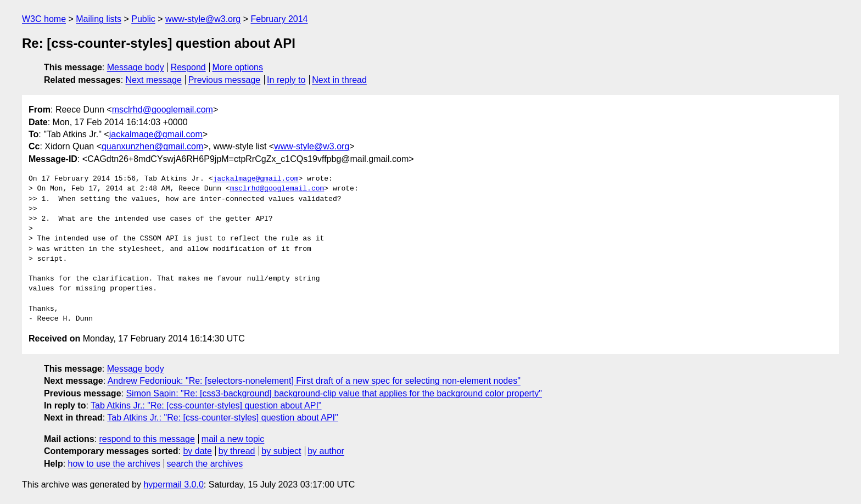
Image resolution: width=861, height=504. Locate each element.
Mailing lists (99, 19)
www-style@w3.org (203, 19)
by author (326, 451)
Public (143, 19)
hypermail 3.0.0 (173, 485)
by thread (237, 451)
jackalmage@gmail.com (156, 134)
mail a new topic (233, 439)
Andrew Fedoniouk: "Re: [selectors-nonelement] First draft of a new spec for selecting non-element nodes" (314, 381)
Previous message (225, 80)
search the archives (205, 464)
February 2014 (279, 19)
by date (197, 451)
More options (238, 67)
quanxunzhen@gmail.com (152, 146)
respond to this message (147, 439)
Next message (154, 80)
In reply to (286, 80)
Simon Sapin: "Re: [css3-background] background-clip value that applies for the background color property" (334, 393)
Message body (136, 67)
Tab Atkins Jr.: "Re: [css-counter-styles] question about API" (206, 405)
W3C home (44, 19)
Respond (188, 67)
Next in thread (339, 80)
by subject (281, 451)
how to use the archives (114, 464)
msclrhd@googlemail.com (163, 110)
